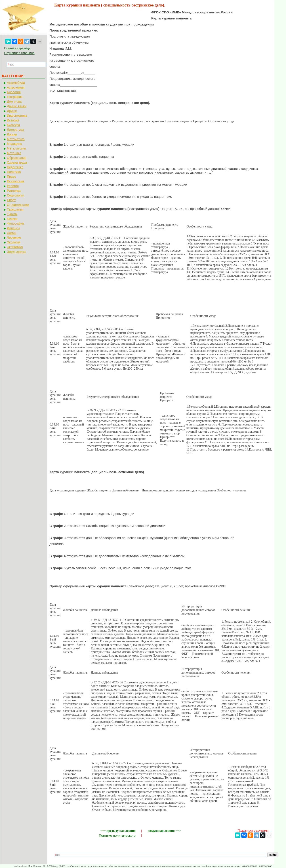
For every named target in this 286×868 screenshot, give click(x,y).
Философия (15, 223)
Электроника (16, 252)
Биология (14, 92)
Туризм (12, 214)
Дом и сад (14, 101)
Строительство (18, 205)
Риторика (14, 191)
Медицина (14, 144)
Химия (12, 233)
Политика (14, 172)
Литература (15, 130)
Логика (12, 134)
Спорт (11, 200)
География (15, 97)
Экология (14, 242)
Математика (16, 139)
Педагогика (15, 167)
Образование (17, 158)
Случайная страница (19, 53)
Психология (15, 181)
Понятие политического (117, 835)
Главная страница (17, 48)
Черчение (14, 238)
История (13, 120)
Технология (15, 209)
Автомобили (16, 83)
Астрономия (16, 87)
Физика (12, 219)
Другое (12, 111)
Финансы (14, 228)
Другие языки (17, 106)
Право (12, 177)
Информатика (17, 116)
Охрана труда (17, 162)
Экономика (15, 247)
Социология (16, 195)
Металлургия (16, 148)
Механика (14, 153)
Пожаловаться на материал (256, 866)
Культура (13, 125)
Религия (13, 186)
